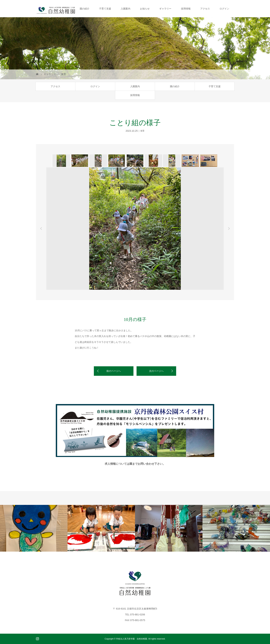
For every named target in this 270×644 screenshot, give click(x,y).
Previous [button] (41, 229)
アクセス (205, 9)
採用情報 (186, 9)
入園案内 (126, 9)
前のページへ (114, 371)
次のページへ (156, 371)
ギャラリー (165, 9)
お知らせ (145, 9)
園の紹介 (85, 9)
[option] (61, 161)
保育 (142, 131)
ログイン (224, 9)
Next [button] (229, 229)
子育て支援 (105, 9)
